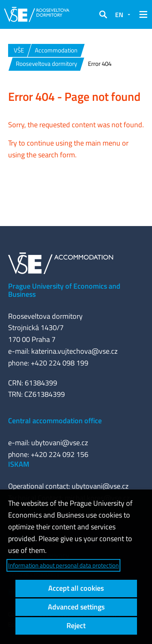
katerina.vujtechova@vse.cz (74, 351)
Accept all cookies (76, 588)
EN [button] (119, 15)
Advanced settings (76, 607)
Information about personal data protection (63, 565)
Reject (76, 626)
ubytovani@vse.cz (60, 443)
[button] (103, 15)
